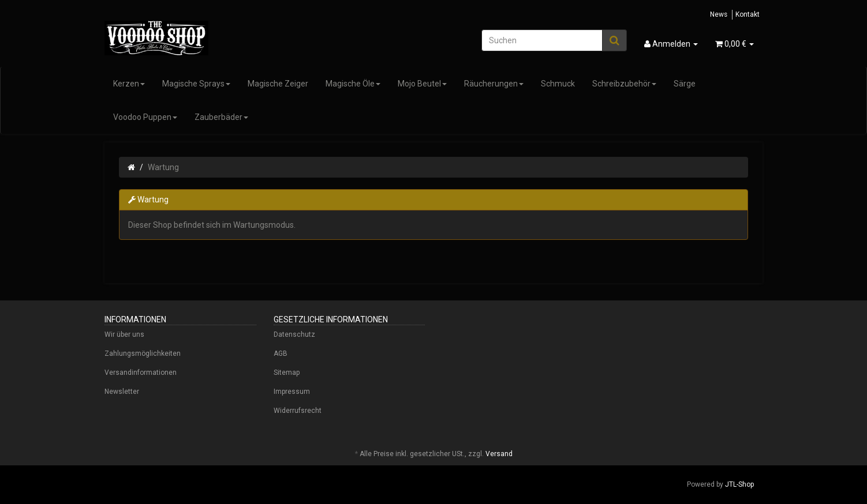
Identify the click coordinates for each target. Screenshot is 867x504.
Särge (685, 84)
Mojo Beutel (422, 84)
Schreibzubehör (624, 84)
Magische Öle (353, 84)
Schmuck (558, 84)
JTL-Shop (739, 484)
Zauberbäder (221, 117)
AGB (281, 353)
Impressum (292, 392)
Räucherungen (494, 84)
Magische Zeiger (278, 84)
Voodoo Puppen (145, 117)
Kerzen (129, 84)
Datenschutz (294, 334)
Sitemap (287, 373)
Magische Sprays (196, 84)
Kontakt (748, 14)
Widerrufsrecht (298, 411)
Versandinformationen (141, 373)
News (719, 14)
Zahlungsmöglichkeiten (143, 353)
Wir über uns (124, 334)
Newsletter (122, 392)
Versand (499, 454)
